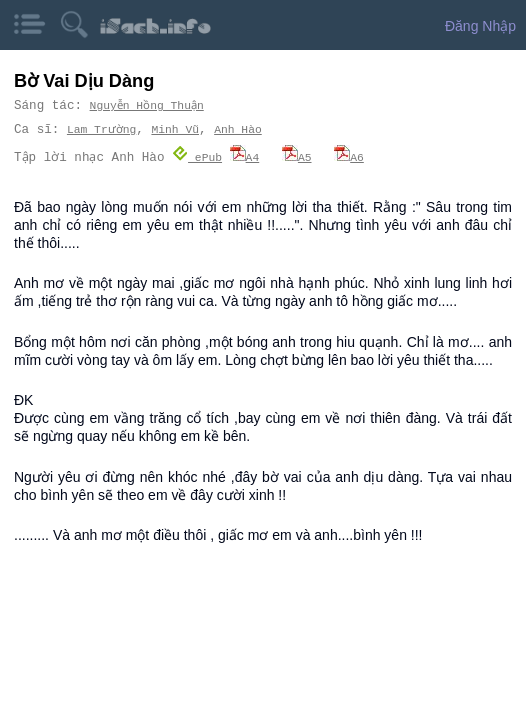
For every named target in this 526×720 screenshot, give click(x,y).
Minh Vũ (174, 129)
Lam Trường (101, 129)
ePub (198, 156)
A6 (350, 156)
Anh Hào (237, 129)
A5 (298, 156)
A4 (245, 156)
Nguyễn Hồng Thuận (148, 105)
